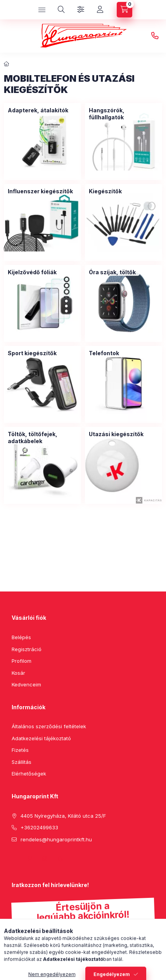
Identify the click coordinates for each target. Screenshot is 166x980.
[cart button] (124, 10)
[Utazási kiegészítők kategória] (116, 434)
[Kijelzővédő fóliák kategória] (32, 272)
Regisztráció (27, 649)
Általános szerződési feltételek (49, 726)
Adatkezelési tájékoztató (41, 738)
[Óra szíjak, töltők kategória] (112, 272)
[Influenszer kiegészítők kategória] (40, 191)
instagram (45, 859)
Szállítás (22, 762)
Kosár (18, 673)
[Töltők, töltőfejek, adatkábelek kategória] (42, 438)
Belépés (21, 637)
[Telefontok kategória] (104, 353)
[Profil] (100, 10)
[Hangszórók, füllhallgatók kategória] (124, 114)
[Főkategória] (7, 64)
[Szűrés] (81, 10)
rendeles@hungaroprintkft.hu (56, 839)
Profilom (22, 661)
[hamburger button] (42, 10)
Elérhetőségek (29, 774)
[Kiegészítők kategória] (105, 191)
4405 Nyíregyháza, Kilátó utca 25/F (63, 816)
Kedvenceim (26, 684)
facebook (14, 859)
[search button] (61, 10)
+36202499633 (155, 36)
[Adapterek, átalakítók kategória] (38, 110)
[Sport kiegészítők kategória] (32, 353)
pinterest (29, 859)
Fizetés (20, 750)
